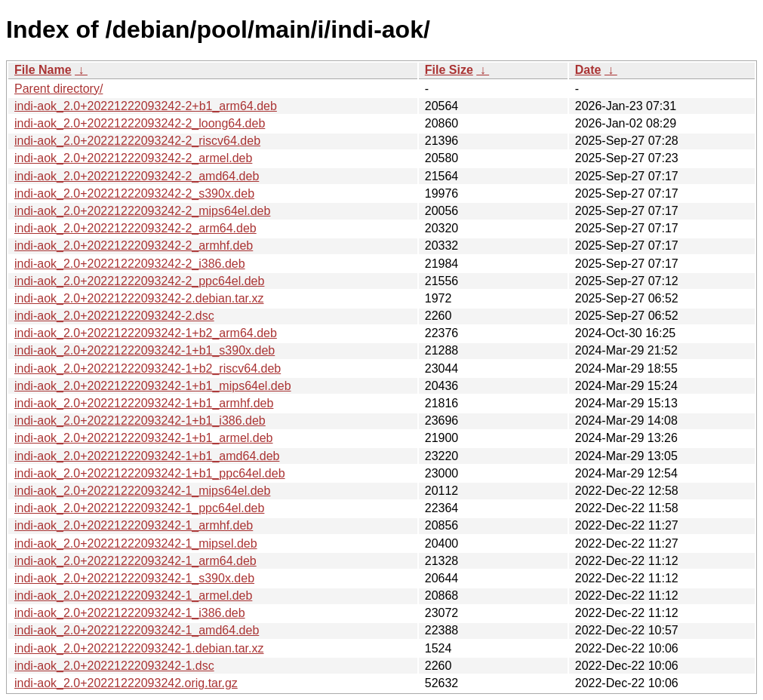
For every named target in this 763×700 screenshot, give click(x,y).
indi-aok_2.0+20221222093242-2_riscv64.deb (137, 141)
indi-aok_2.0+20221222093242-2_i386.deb (130, 264)
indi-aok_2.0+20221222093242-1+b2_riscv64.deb (148, 368)
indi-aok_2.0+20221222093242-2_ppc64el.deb (139, 281)
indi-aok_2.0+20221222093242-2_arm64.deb (135, 228)
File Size (449, 70)
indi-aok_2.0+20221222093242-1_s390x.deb (134, 578)
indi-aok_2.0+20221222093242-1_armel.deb (133, 596)
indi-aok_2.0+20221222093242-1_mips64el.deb (142, 491)
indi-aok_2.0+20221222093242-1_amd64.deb (137, 630)
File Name (43, 70)
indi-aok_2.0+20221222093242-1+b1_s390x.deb (145, 350)
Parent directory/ (58, 89)
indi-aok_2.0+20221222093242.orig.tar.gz (126, 683)
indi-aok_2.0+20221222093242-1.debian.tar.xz (139, 648)
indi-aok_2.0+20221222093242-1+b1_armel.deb (144, 438)
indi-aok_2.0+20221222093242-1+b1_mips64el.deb (153, 386)
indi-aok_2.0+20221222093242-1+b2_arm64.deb (146, 333)
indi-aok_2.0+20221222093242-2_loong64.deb (140, 123)
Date (588, 70)
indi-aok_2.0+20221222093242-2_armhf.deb (134, 246)
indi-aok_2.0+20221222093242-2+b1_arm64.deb (146, 106)
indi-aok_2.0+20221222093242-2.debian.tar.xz (139, 298)
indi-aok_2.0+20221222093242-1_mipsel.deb (136, 543)
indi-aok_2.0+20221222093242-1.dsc (114, 666)
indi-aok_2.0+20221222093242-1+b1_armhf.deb (144, 403)
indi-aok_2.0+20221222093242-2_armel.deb (133, 158)
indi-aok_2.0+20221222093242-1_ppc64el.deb (139, 508)
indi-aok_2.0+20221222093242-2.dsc (114, 316)
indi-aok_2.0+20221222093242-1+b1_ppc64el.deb (150, 473)
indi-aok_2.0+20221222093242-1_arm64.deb (135, 561)
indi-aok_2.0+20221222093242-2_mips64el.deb (142, 211)
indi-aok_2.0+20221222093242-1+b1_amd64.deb (147, 456)
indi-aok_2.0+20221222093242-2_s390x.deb (134, 193)
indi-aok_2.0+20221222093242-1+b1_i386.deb (140, 421)
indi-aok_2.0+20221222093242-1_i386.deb (130, 613)
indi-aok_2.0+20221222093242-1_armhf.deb (134, 525)
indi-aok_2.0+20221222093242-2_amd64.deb (137, 176)
